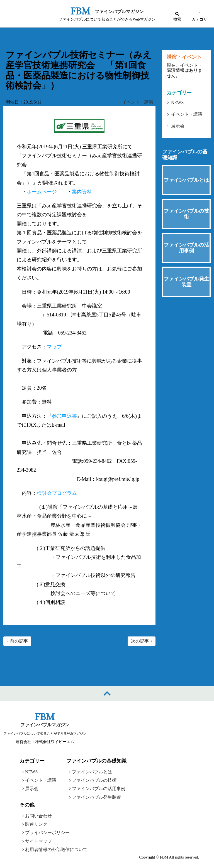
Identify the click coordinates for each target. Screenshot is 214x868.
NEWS (177, 103)
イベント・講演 (138, 102)
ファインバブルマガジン (45, 725)
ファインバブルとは (92, 772)
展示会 (178, 126)
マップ (54, 347)
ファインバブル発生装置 (96, 797)
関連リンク (36, 824)
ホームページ (42, 192)
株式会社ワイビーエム (55, 742)
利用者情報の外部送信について (56, 849)
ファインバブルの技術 (94, 780)
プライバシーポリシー (47, 833)
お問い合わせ (38, 816)
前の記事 (19, 641)
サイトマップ (38, 841)
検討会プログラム (57, 493)
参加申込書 (64, 416)
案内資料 (82, 192)
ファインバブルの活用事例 (99, 789)
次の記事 (140, 641)
